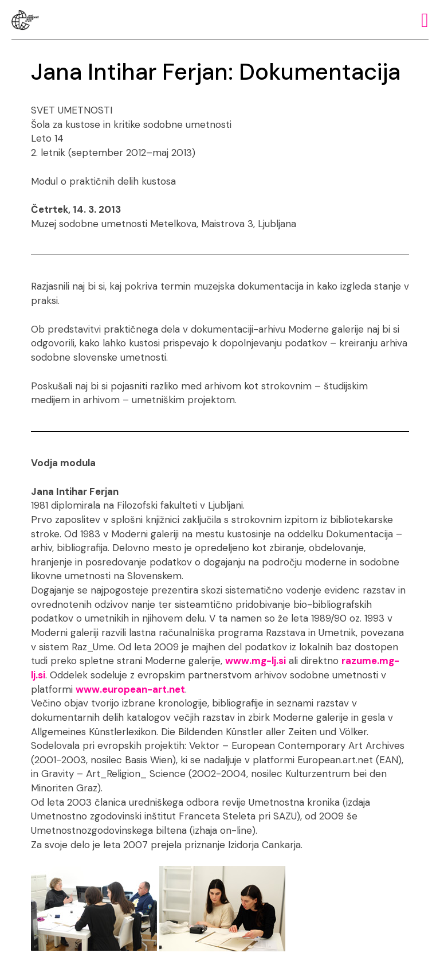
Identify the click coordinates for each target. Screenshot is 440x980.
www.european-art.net (130, 689)
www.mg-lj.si (256, 661)
